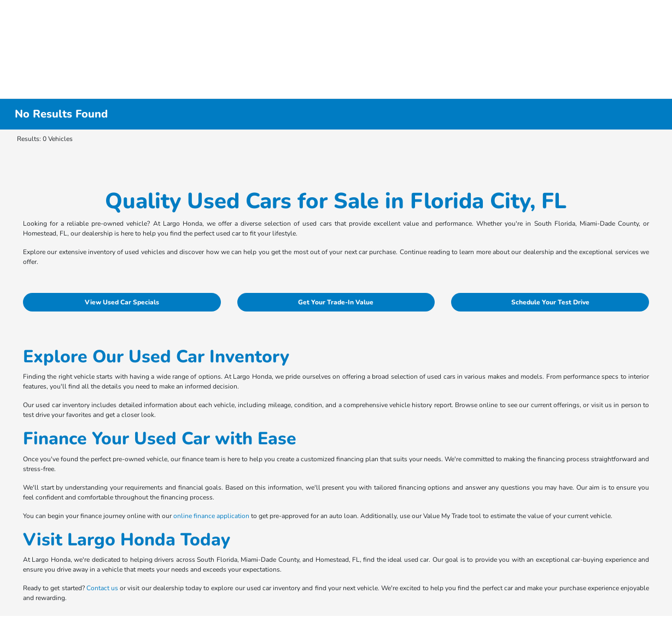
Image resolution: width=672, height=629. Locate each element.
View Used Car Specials (122, 302)
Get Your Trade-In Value (336, 302)
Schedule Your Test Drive (550, 302)
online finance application (211, 516)
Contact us (102, 588)
